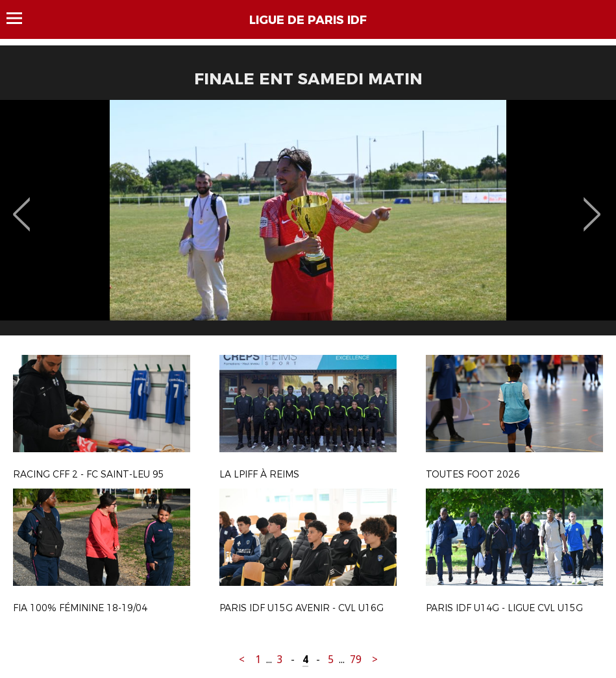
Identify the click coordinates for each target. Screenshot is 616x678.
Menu (20, 18)
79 (356, 660)
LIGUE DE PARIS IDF (308, 20)
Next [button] (592, 205)
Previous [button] (22, 205)
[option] (308, 223)
